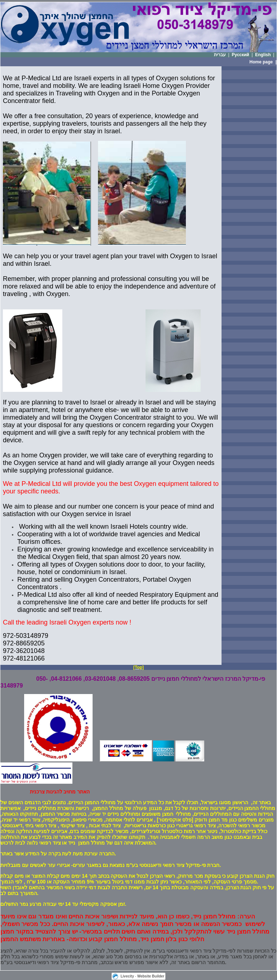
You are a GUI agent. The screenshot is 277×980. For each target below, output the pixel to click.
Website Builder (151, 976)
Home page (261, 62)
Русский (240, 55)
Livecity (127, 976)
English (263, 55)
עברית (220, 55)
